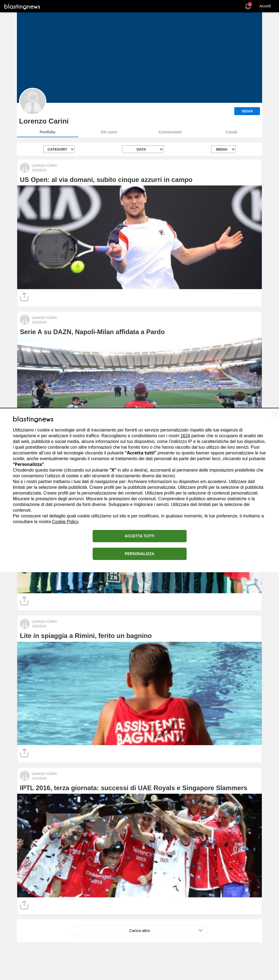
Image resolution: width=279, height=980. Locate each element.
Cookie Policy (65, 522)
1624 (185, 436)
